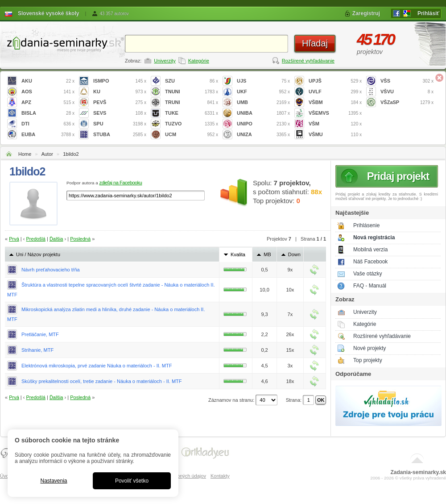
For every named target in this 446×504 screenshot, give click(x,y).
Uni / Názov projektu (38, 254)
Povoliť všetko (132, 481)
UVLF (335, 92)
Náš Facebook (370, 262)
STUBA (120, 135)
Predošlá (36, 239)
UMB (263, 102)
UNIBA (263, 113)
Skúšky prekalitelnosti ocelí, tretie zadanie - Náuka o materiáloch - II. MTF (101, 381)
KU (120, 92)
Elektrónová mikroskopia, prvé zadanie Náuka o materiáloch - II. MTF (97, 366)
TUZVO (192, 124)
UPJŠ (335, 81)
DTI (48, 124)
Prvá (14, 239)
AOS (48, 92)
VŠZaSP (407, 102)
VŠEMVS (335, 113)
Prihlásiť (428, 13)
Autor (47, 154)
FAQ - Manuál (370, 286)
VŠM (335, 124)
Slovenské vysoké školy (48, 13)
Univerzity (165, 61)
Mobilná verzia (370, 250)
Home (25, 154)
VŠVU (407, 92)
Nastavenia (54, 481)
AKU (48, 81)
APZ (48, 102)
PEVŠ (120, 102)
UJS (263, 81)
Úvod (6, 476)
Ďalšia (56, 239)
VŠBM (335, 102)
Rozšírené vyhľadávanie (308, 61)
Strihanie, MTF (37, 350)
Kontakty (220, 476)
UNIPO (263, 124)
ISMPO (120, 81)
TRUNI (192, 102)
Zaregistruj (366, 13)
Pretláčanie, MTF (40, 334)
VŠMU (335, 135)
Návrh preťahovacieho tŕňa (51, 270)
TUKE (192, 113)
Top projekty (368, 360)
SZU (192, 81)
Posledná (80, 239)
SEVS (120, 113)
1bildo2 (71, 154)
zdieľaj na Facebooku (121, 183)
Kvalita (238, 254)
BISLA (48, 113)
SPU (120, 124)
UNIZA (263, 135)
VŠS (407, 81)
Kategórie (199, 61)
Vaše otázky (368, 274)
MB (267, 254)
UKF (263, 92)
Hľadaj (315, 43)
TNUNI (192, 92)
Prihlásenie (366, 225)
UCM (192, 135)
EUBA (48, 135)
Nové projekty (370, 348)
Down (294, 254)
